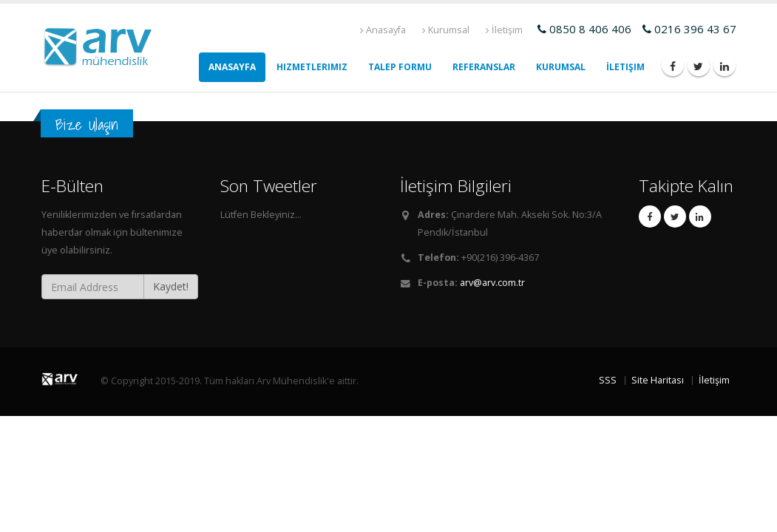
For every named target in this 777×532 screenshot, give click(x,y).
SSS (608, 380)
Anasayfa (383, 30)
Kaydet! (171, 286)
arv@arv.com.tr (492, 283)
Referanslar (484, 67)
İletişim (504, 30)
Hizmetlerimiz (312, 67)
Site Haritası (658, 380)
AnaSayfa (232, 67)
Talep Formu (400, 67)
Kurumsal (446, 30)
